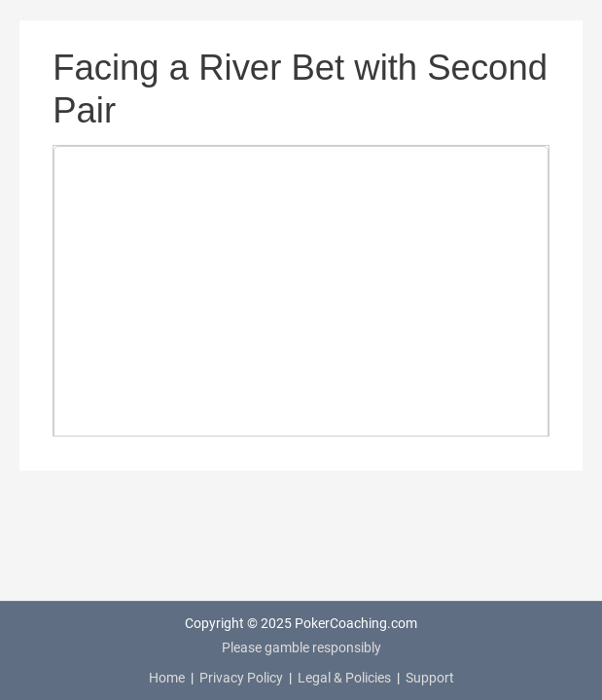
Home (167, 678)
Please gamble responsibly (301, 647)
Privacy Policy (241, 678)
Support (430, 678)
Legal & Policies (344, 678)
